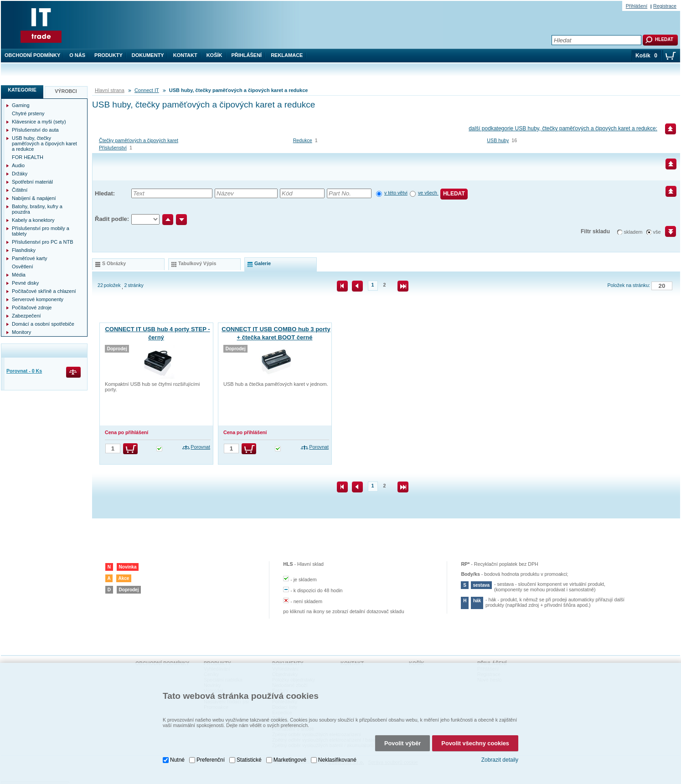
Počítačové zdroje (32, 307)
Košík (214, 55)
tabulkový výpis (197, 263)
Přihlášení (247, 55)
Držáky (20, 174)
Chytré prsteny (28, 113)
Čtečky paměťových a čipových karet (139, 140)
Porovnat (200, 447)
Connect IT (147, 90)
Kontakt (185, 55)
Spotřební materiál (32, 182)
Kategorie (22, 90)
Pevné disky (25, 283)
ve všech (428, 193)
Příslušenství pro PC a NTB (43, 242)
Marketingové (290, 755)
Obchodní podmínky (32, 55)
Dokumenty (148, 55)
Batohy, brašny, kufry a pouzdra (37, 209)
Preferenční (211, 755)
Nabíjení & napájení (34, 198)
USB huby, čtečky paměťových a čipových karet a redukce (44, 143)
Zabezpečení (26, 316)
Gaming (21, 105)
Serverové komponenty (38, 299)
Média (19, 275)
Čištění (20, 190)
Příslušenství (113, 148)
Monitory (21, 332)
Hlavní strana (110, 90)
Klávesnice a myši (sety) (39, 122)
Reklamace (287, 55)
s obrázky (114, 263)
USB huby (498, 140)
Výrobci (66, 91)
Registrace (665, 6)
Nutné (177, 755)
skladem (633, 232)
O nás (77, 55)
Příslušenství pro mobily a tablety (41, 231)
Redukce (303, 140)
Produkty (108, 55)
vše (657, 232)
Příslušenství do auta (35, 130)
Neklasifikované (337, 755)
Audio (18, 165)
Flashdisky (24, 250)
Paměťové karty (30, 258)
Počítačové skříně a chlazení (44, 291)
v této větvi (396, 193)
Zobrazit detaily (500, 755)
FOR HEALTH (28, 157)
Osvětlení (22, 266)
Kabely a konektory (33, 220)
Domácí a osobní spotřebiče (43, 324)
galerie (263, 263)
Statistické (249, 755)
